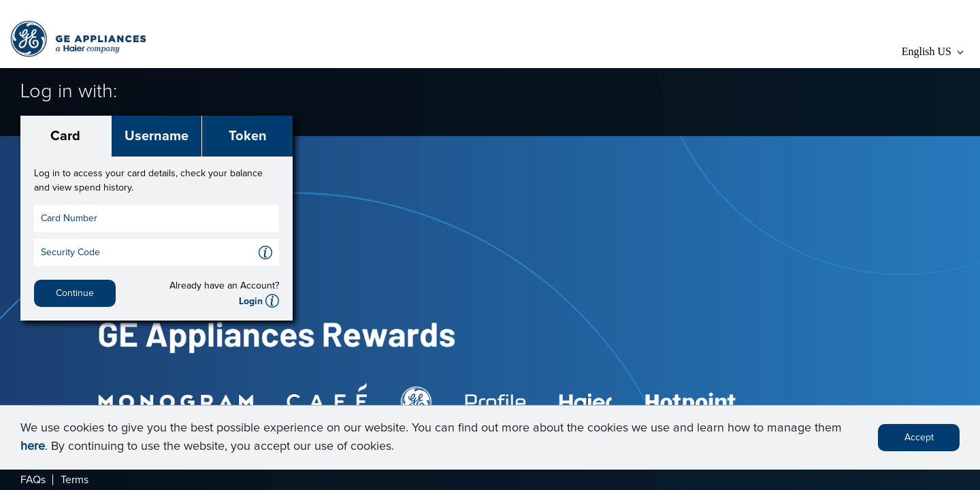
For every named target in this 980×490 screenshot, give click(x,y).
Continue (75, 293)
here (33, 450)
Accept (919, 441)
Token (248, 136)
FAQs (33, 480)
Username (157, 136)
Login (251, 301)
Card (65, 136)
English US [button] (932, 51)
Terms (75, 480)
